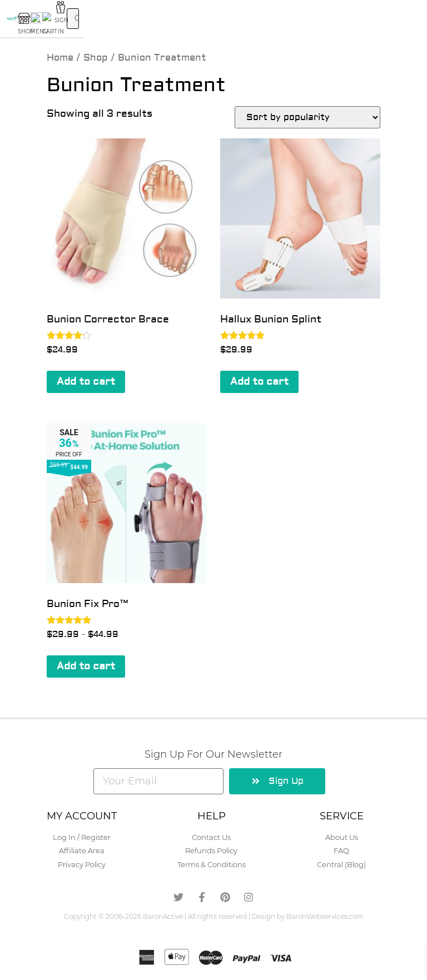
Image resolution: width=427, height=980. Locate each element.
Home (60, 58)
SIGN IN (317, 22)
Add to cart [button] (86, 382)
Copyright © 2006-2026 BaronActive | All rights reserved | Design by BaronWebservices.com (214, 916)
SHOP (109, 22)
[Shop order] (307, 117)
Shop (96, 58)
